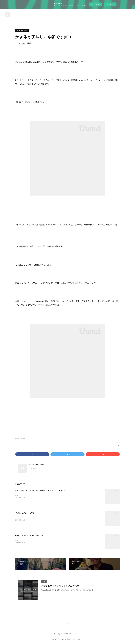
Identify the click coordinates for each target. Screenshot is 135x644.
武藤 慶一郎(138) (20, 439)
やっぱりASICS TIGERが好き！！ (29, 535)
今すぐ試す (95, 4)
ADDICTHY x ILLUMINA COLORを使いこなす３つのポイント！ (40, 490)
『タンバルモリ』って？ (25, 513)
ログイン (110, 4)
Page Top (67, 624)
